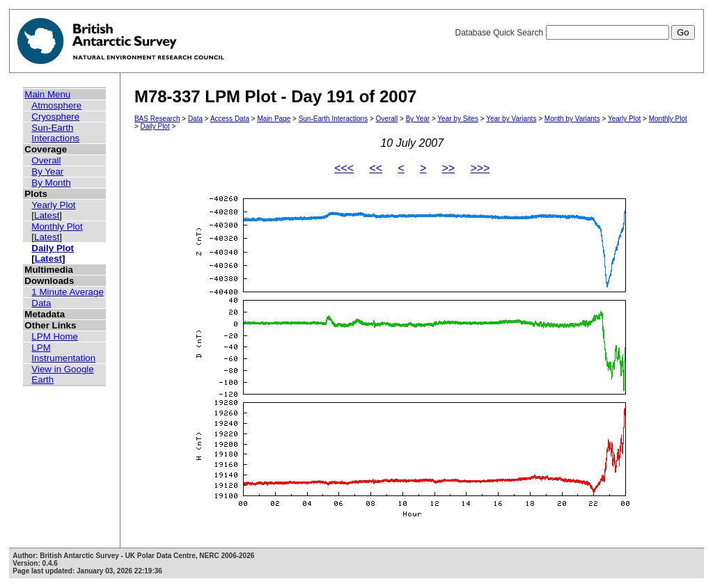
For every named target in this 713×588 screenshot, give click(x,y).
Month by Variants (572, 119)
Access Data (230, 119)
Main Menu (47, 94)
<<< (344, 168)
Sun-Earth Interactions (55, 133)
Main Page (274, 119)
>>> (480, 168)
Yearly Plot (53, 205)
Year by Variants (511, 119)
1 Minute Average (68, 292)
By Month (51, 183)
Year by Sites (458, 119)
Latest (47, 215)
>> (448, 168)
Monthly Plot (57, 227)
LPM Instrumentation (63, 353)
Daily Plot (53, 248)
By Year (47, 172)
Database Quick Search (574, 33)
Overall (46, 160)
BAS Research (157, 119)
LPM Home (55, 336)
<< (376, 168)
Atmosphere (56, 105)
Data (41, 303)
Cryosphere (55, 117)
